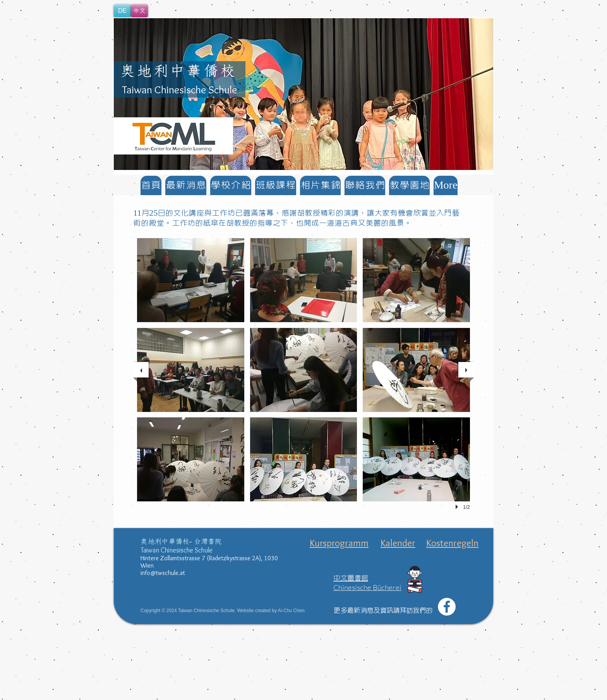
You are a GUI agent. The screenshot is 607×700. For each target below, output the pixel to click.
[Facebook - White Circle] (447, 607)
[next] (466, 370)
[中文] (139, 11)
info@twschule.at (163, 573)
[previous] (141, 370)
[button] (303, 94)
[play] (458, 507)
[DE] (122, 11)
